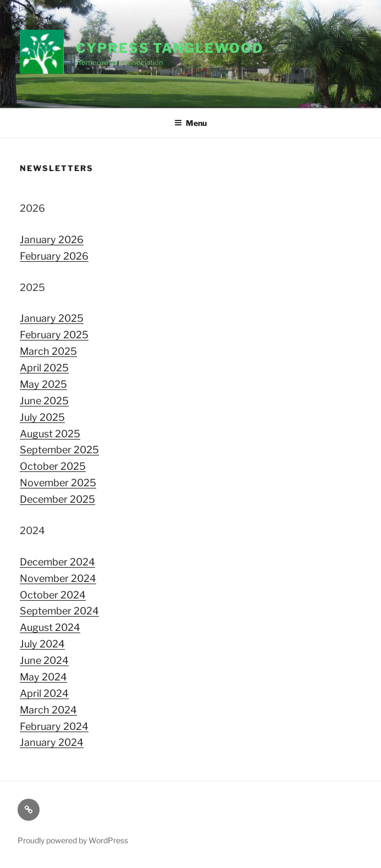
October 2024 (53, 595)
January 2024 (52, 742)
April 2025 (44, 368)
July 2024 (42, 644)
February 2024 (54, 726)
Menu (190, 123)
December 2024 (57, 562)
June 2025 (44, 401)
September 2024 (59, 611)
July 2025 (42, 417)
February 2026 (54, 256)
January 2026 (52, 240)
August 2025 (50, 434)
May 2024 (43, 677)
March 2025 (48, 351)
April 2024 (44, 693)
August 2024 (50, 627)
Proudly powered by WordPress (73, 840)
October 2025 (53, 466)
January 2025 (52, 318)
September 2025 (59, 450)
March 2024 (48, 710)
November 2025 (58, 483)
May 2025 (43, 384)
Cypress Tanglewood (170, 48)
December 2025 (57, 499)
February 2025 (54, 335)
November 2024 (58, 578)
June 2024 (44, 660)
